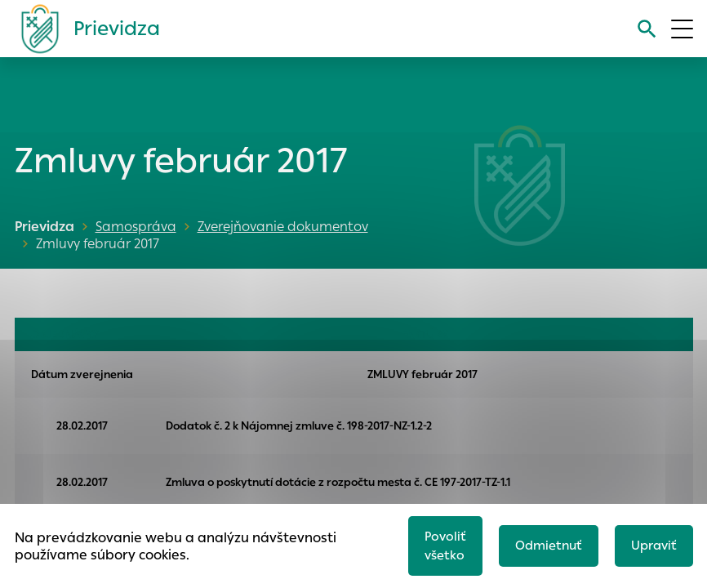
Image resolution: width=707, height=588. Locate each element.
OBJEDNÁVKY (65, 334)
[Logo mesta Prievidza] (84, 29)
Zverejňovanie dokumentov (283, 227)
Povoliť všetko (445, 546)
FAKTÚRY (425, 334)
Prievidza (44, 227)
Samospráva (136, 227)
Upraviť (654, 545)
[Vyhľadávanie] (647, 29)
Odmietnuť (549, 545)
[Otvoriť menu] (682, 29)
